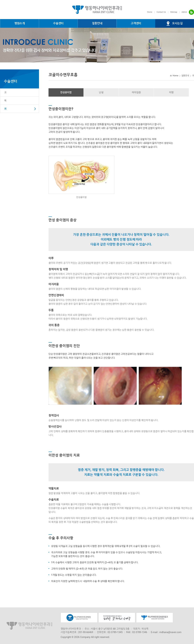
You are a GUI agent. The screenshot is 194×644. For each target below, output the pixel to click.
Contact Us (161, 12)
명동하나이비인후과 (97, 10)
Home (150, 12)
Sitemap (174, 12)
